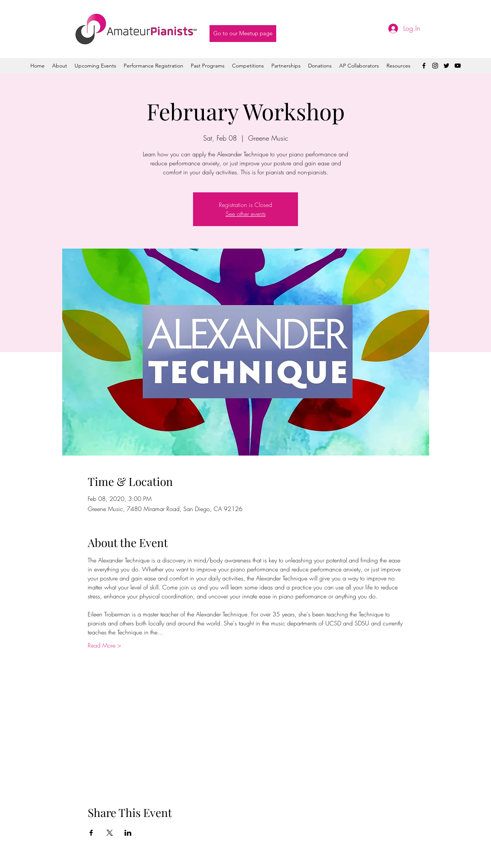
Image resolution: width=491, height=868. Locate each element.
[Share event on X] (110, 833)
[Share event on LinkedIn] (128, 833)
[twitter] (446, 66)
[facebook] (424, 66)
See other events (246, 214)
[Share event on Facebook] (91, 833)
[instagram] (435, 66)
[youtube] (458, 66)
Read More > (104, 645)
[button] (208, 66)
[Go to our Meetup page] (243, 34)
